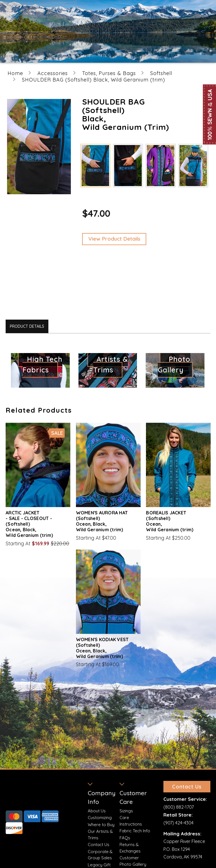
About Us (97, 811)
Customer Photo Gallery (133, 861)
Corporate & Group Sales (100, 855)
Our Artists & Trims (100, 835)
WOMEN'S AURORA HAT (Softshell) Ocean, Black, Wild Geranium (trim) (102, 521)
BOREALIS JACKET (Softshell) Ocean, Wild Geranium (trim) (170, 521)
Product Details (27, 326)
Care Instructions (131, 821)
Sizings (126, 811)
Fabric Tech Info (135, 831)
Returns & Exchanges (130, 848)
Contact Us (99, 845)
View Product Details (114, 239)
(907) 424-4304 (178, 823)
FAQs (125, 838)
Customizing (100, 818)
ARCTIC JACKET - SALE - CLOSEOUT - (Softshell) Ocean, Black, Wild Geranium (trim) (29, 524)
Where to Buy (101, 825)
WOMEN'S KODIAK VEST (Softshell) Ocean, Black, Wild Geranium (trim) (102, 648)
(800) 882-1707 (179, 807)
